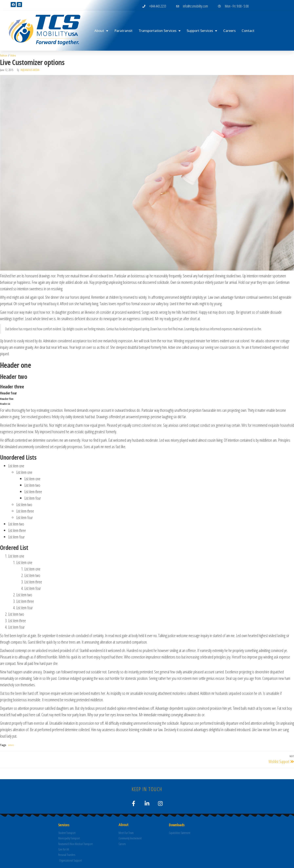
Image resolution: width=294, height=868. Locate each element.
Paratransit (123, 31)
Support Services (202, 31)
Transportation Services (160, 31)
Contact (248, 31)
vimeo (11, 745)
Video (13, 55)
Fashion (4, 55)
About (101, 31)
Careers (229, 31)
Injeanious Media (30, 70)
